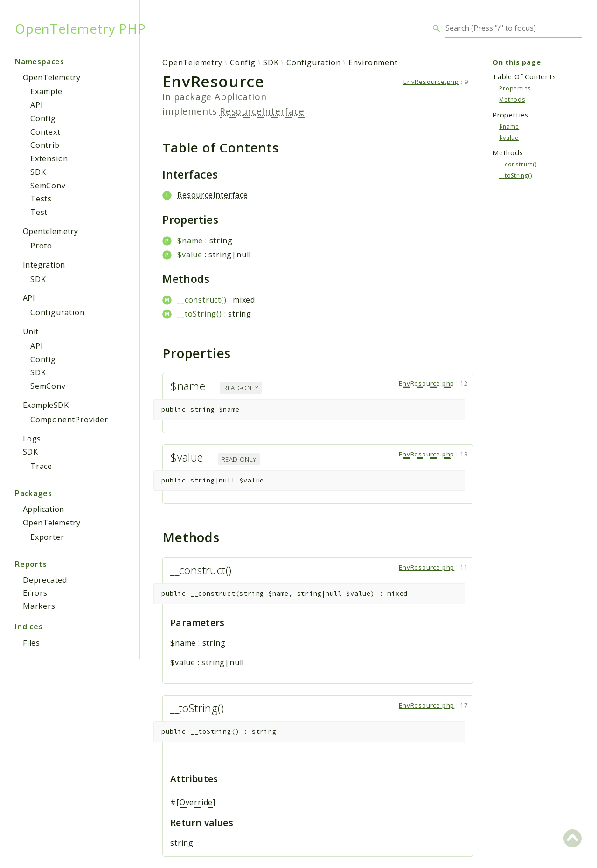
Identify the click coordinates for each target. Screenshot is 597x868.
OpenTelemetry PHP (80, 28)
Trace (41, 466)
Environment (373, 62)
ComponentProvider (69, 420)
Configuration (57, 312)
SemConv (48, 186)
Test (39, 212)
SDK (38, 172)
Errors (35, 593)
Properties (515, 88)
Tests (41, 199)
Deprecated (45, 580)
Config (43, 118)
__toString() (200, 314)
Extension (49, 158)
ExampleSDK (46, 405)
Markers (39, 606)
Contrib (45, 145)
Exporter (47, 537)
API (37, 105)
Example (46, 91)
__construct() (202, 300)
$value (190, 255)
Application (43, 509)
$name (190, 241)
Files (31, 643)
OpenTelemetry (52, 77)
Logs (32, 439)
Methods (512, 100)
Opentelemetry (50, 231)
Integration (44, 265)
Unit (31, 331)
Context (45, 132)
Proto (41, 246)
